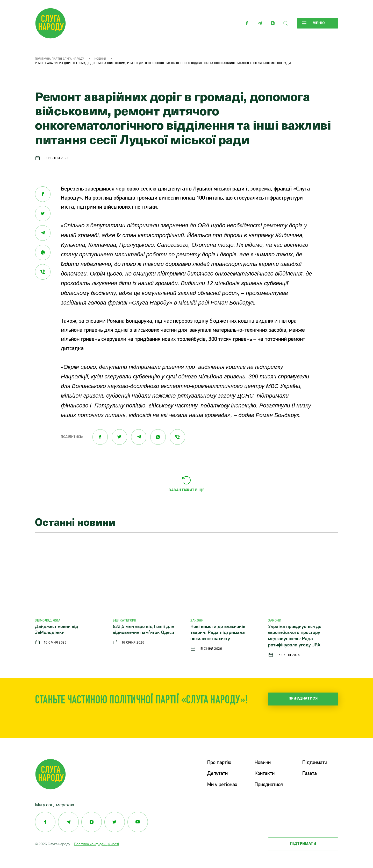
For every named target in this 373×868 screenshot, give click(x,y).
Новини (100, 59)
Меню (313, 23)
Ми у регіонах (222, 785)
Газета (310, 774)
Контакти (265, 774)
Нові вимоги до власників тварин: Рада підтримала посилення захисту (218, 633)
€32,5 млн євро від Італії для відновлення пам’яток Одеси (143, 630)
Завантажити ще (186, 490)
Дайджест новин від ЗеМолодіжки (57, 630)
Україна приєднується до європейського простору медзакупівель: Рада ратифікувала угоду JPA (295, 636)
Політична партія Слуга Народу (60, 59)
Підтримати (315, 763)
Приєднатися (303, 699)
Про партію (219, 763)
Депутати (217, 774)
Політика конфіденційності (96, 843)
